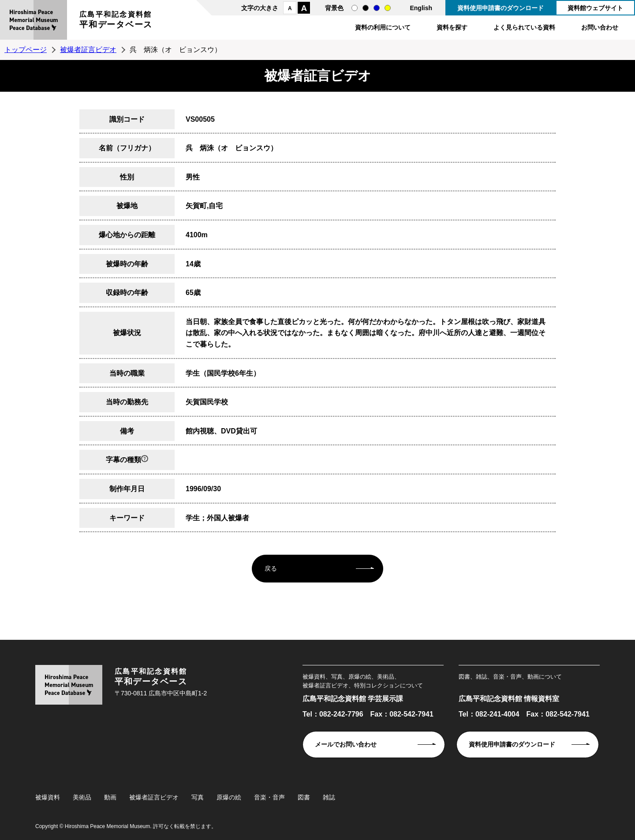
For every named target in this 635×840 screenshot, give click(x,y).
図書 (304, 797)
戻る (271, 568)
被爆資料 (48, 797)
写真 (198, 797)
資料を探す (452, 27)
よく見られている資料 (524, 27)
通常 (355, 8)
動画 (110, 797)
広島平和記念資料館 (116, 21)
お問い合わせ (600, 27)
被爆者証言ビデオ (88, 50)
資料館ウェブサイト (595, 8)
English (421, 8)
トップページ (26, 50)
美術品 (82, 797)
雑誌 (329, 797)
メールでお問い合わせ (346, 744)
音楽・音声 (269, 797)
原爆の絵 (229, 797)
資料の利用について (383, 27)
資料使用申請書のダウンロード (501, 8)
